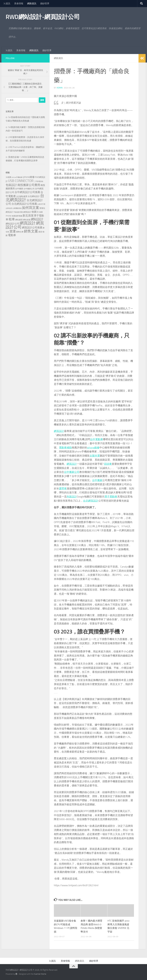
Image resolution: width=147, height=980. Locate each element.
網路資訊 (32, 3)
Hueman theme (40, 974)
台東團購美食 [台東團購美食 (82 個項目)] (17, 208)
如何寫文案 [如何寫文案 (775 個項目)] (31, 208)
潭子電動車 (111, 497)
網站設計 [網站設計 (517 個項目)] (37, 219)
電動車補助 (65, 448)
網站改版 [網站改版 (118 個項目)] (27, 220)
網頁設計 (59, 431)
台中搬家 (97, 480)
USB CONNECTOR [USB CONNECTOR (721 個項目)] (21, 181)
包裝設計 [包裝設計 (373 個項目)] (11, 185)
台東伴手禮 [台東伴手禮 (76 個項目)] (41, 204)
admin (60, 88)
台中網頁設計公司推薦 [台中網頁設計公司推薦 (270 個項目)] (27, 192)
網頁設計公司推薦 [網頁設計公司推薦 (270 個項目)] (32, 228)
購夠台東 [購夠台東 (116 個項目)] (20, 232)
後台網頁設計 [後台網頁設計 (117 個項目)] (26, 212)
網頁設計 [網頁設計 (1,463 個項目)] (28, 223)
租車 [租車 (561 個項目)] (12, 219)
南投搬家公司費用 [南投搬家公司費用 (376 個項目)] (29, 185)
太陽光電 (95, 456)
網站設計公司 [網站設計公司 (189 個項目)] (12, 224)
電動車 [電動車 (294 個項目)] (12, 235)
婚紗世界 (45, 3)
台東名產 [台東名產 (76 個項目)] (9, 208)
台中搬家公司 (72, 472)
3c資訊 (7, 3)
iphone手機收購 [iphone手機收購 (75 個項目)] (17, 177)
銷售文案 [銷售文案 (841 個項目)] (31, 231)
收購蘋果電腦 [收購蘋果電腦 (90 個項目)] (17, 216)
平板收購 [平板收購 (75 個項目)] (17, 212)
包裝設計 (72, 497)
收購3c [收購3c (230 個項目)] (35, 212)
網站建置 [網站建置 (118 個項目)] (19, 220)
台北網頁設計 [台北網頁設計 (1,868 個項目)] (25, 198)
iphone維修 (93, 448)
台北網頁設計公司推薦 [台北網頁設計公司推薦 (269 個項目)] (24, 204)
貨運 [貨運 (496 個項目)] (13, 231)
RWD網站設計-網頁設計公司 (43, 17)
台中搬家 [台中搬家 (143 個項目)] (19, 189)
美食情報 (19, 3)
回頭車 (108, 464)
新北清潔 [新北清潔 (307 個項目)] (28, 216)
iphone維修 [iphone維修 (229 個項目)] (29, 177)
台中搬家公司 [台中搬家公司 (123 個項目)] (29, 189)
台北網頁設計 (91, 501)
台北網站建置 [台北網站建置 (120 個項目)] (22, 196)
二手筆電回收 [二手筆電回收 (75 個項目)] (39, 181)
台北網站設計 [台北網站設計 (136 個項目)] (34, 196)
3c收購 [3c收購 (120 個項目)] (8, 177)
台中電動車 (97, 439)
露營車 (63, 489)
